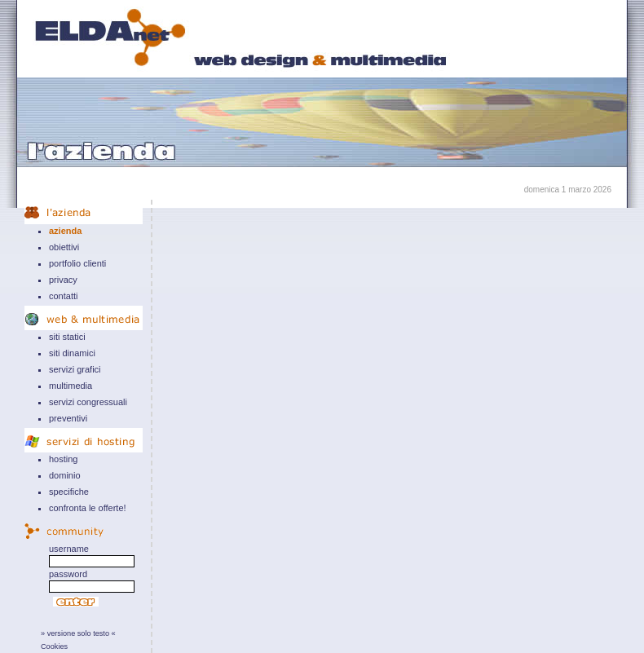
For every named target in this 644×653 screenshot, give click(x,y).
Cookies (54, 646)
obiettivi (64, 247)
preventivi (68, 418)
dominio (65, 475)
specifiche (69, 492)
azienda (65, 231)
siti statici (67, 337)
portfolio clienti (77, 263)
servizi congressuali (88, 402)
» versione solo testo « (78, 633)
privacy (63, 280)
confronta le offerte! (88, 508)
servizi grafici (75, 369)
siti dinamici (72, 353)
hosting (63, 459)
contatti (63, 296)
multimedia (71, 386)
